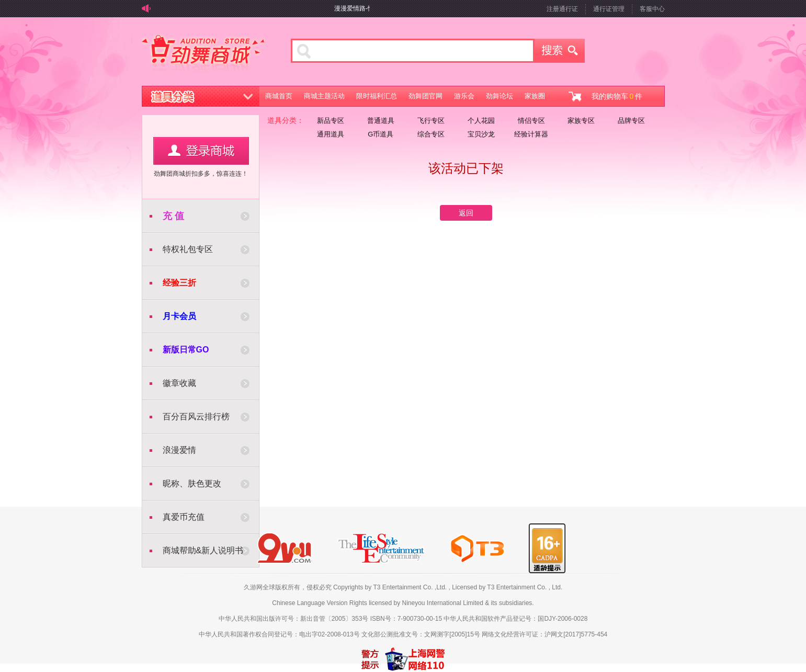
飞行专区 (431, 121)
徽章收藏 (179, 383)
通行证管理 (609, 9)
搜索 (560, 51)
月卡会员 (179, 316)
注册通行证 (562, 9)
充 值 (173, 216)
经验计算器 (531, 134)
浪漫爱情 (179, 450)
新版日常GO (186, 350)
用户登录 (201, 151)
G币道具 (381, 134)
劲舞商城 (203, 54)
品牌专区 (631, 121)
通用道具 (331, 134)
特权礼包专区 (188, 249)
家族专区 (581, 121)
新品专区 (331, 121)
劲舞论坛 (500, 96)
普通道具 (381, 121)
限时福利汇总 (377, 96)
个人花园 (481, 121)
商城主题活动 (324, 96)
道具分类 (201, 96)
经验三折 (179, 283)
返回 (466, 213)
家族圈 (535, 96)
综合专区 (431, 134)
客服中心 (652, 9)
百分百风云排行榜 (196, 417)
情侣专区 (531, 121)
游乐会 (464, 96)
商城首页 (279, 96)
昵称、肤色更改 (192, 483)
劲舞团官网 (425, 96)
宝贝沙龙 (481, 134)
